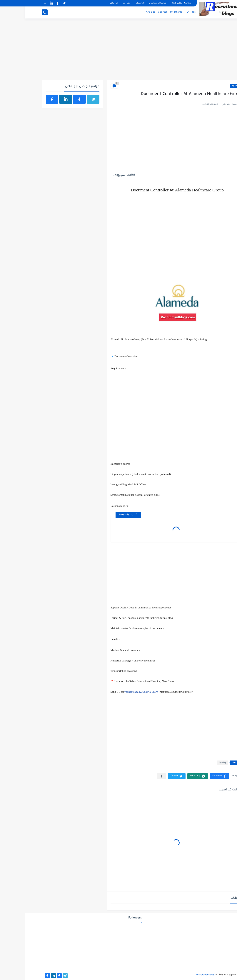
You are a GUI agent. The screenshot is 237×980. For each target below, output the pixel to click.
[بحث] (20, 12)
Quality (211, 86)
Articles (125, 12)
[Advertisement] (119, 51)
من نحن (89, 3)
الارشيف (115, 3)
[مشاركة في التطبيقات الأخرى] (136, 776)
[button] (194, 776)
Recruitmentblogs (181, 975)
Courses (137, 12)
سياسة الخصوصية (156, 3)
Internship (151, 12)
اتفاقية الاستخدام (133, 3)
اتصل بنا (102, 3)
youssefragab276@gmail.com (116, 692)
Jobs (168, 12)
